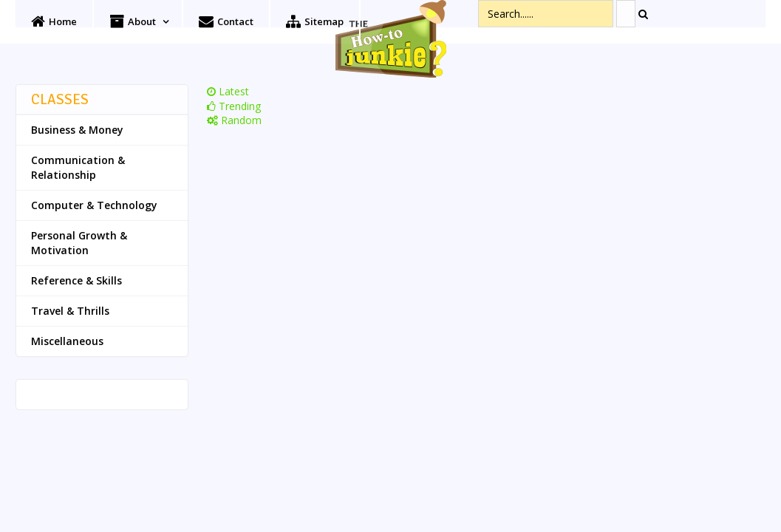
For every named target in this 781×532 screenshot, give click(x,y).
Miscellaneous (67, 341)
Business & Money (77, 130)
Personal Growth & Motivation (79, 243)
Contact (226, 22)
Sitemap (315, 22)
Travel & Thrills (70, 311)
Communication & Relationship (78, 167)
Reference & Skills (76, 280)
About (133, 22)
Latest (228, 91)
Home (54, 22)
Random (234, 120)
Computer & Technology (94, 205)
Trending (234, 106)
